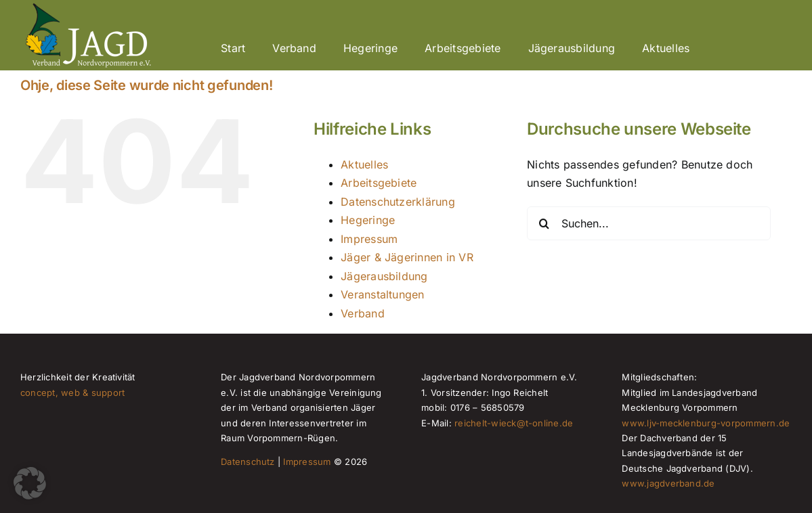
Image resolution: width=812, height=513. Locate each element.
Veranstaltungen (383, 294)
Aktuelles (364, 164)
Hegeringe (368, 220)
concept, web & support (72, 393)
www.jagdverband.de (668, 483)
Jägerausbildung (384, 276)
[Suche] (544, 223)
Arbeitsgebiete (379, 183)
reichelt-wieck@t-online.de (514, 423)
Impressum (369, 239)
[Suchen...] (649, 223)
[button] (30, 483)
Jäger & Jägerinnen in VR (407, 257)
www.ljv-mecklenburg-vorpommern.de (706, 423)
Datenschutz (248, 462)
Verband (363, 313)
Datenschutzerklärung (398, 202)
